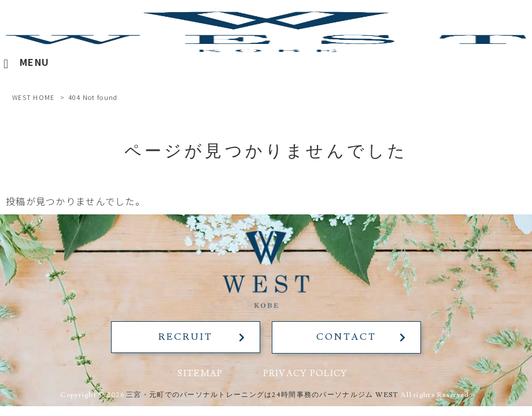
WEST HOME (34, 97)
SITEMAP (200, 373)
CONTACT (347, 337)
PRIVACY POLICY (306, 373)
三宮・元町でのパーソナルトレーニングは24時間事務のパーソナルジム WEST (263, 394)
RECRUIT (185, 337)
